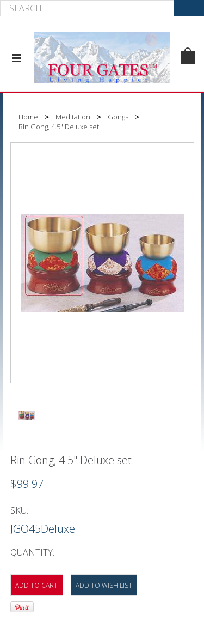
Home (28, 117)
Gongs (118, 117)
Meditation (73, 117)
